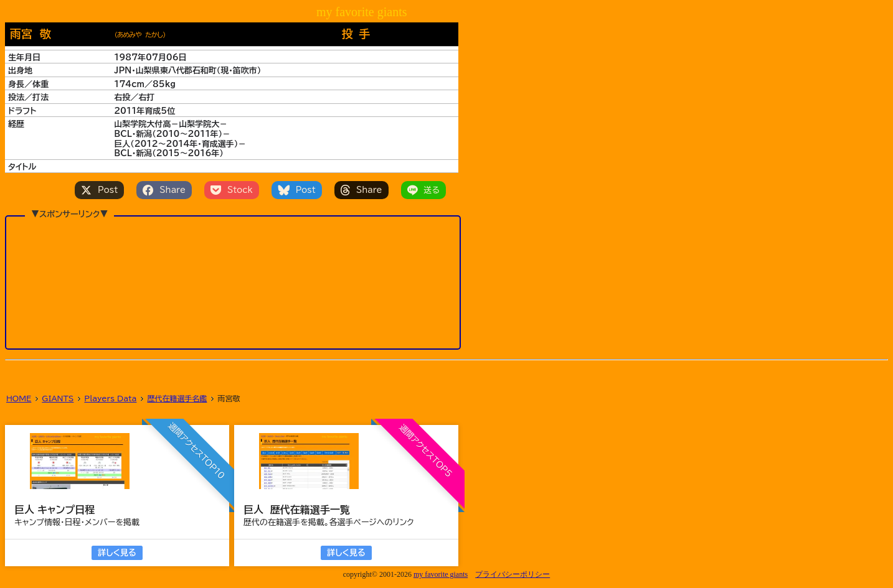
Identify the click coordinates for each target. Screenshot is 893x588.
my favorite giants (441, 574)
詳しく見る (117, 553)
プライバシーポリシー (513, 574)
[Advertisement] (233, 282)
